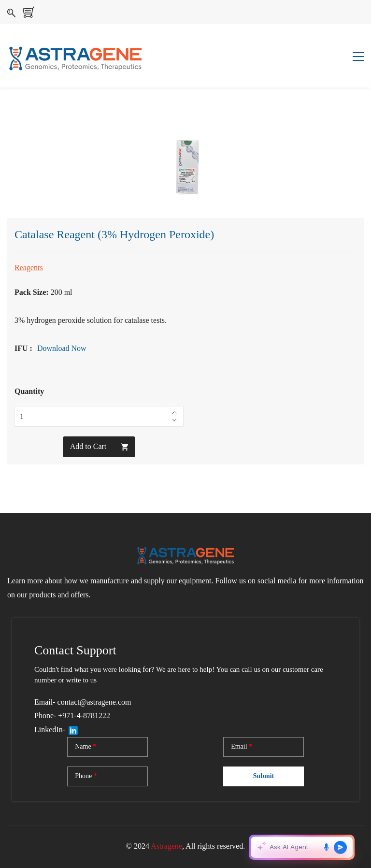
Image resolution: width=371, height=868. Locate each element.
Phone (86, 776)
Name (86, 747)
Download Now (62, 348)
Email (242, 747)
